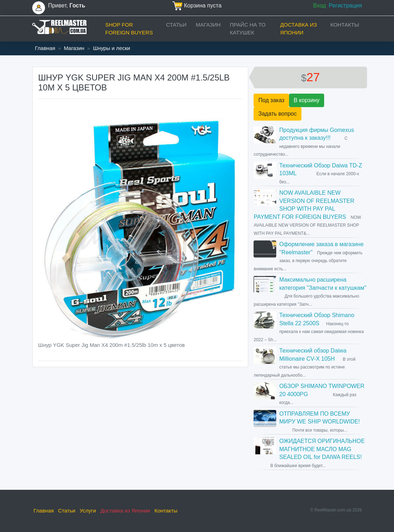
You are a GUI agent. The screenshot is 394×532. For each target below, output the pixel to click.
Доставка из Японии (299, 29)
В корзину (307, 100)
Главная (45, 48)
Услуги (88, 511)
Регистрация (345, 5)
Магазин (208, 25)
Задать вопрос (277, 114)
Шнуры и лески (112, 48)
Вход (320, 5)
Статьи (176, 25)
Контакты (345, 25)
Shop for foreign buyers (129, 29)
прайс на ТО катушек (248, 29)
